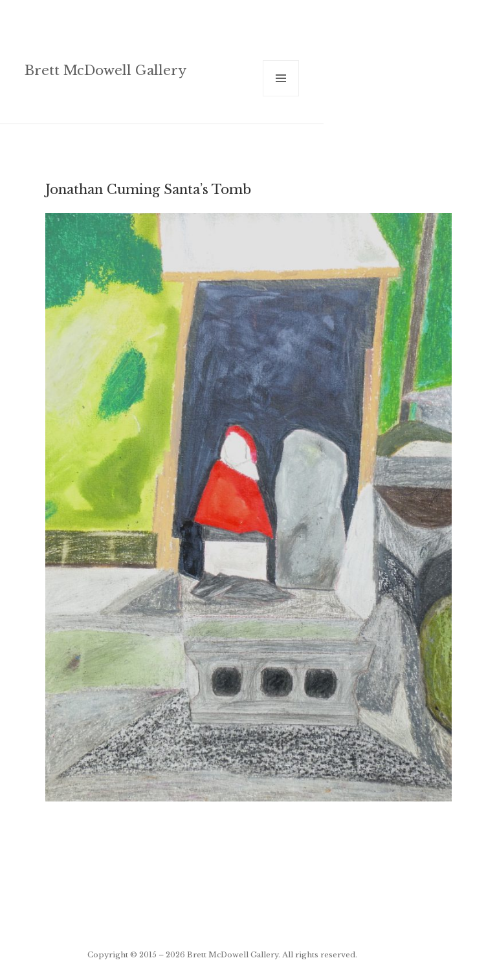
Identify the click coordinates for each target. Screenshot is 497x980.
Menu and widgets (281, 96)
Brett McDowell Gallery (105, 70)
